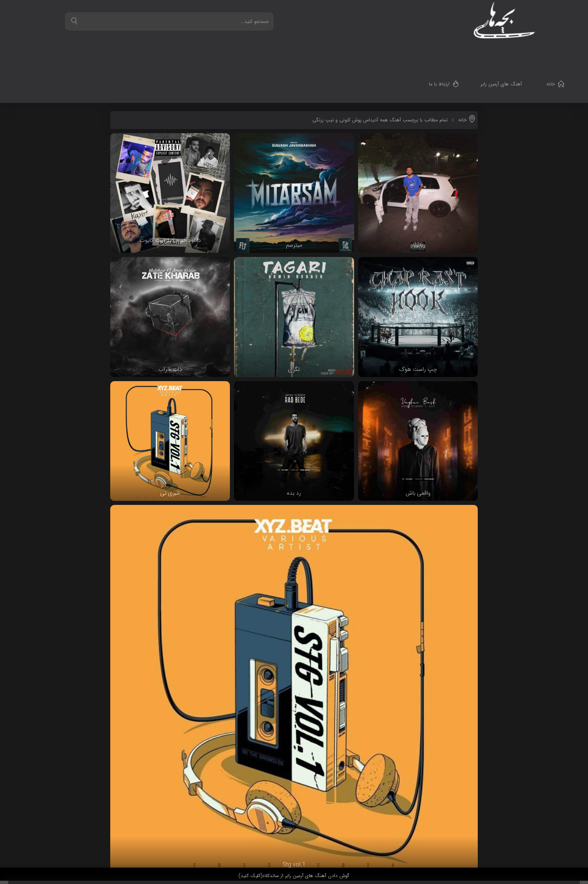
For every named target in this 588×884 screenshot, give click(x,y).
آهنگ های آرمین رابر (507, 51)
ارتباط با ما (445, 51)
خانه (557, 51)
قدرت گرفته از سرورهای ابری (529, 852)
